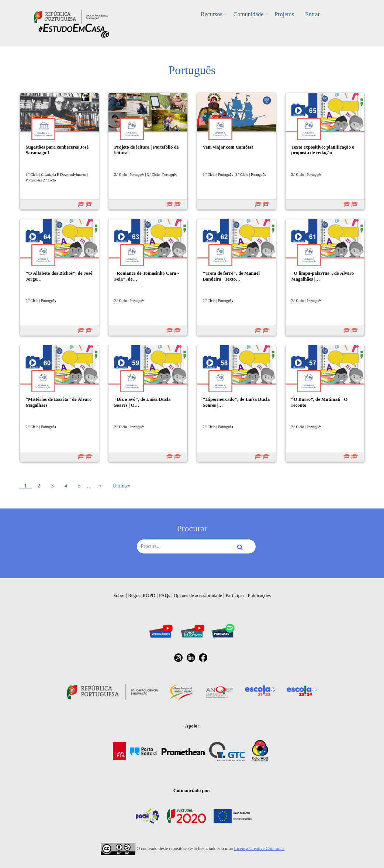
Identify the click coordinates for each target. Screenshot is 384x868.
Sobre (119, 595)
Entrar (312, 14)
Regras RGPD (142, 595)
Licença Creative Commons (259, 848)
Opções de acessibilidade (198, 595)
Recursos (212, 14)
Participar (235, 595)
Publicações (259, 595)
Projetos (284, 14)
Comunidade (249, 14)
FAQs (165, 595)
